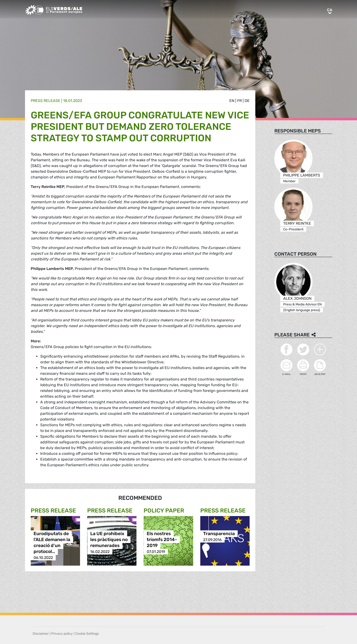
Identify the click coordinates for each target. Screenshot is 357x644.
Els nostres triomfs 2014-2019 (162, 540)
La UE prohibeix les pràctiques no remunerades (109, 540)
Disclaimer (41, 634)
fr (239, 101)
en (232, 101)
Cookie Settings (87, 634)
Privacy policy (62, 634)
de (247, 101)
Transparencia (219, 534)
